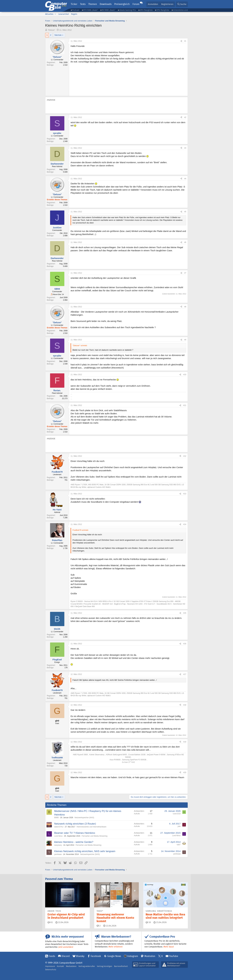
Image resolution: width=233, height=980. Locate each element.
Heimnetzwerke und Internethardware (92, 827)
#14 (185, 524)
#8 (185, 307)
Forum (136, 4)
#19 (185, 742)
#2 (185, 117)
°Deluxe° (51, 30)
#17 (185, 674)
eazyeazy (58, 845)
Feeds (52, 956)
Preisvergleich (122, 4)
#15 (185, 613)
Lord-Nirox (58, 836)
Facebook (96, 956)
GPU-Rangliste (146, 10)
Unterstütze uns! (180, 10)
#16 (185, 644)
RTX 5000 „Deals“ (91, 10)
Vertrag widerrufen (87, 966)
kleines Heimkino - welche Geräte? (74, 842)
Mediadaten (71, 966)
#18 (185, 705)
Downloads (106, 4)
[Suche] (182, 4)
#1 (185, 41)
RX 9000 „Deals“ (109, 10)
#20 (185, 772)
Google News (114, 956)
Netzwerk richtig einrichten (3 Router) (75, 824)
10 (148, 922)
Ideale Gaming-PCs (128, 10)
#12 (185, 456)
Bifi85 (56, 818)
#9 (185, 340)
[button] (55, 14)
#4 (185, 179)
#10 (185, 375)
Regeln (74, 14)
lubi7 (179, 845)
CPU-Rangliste (163, 10)
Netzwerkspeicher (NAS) (84, 818)
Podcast (76, 10)
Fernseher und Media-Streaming (95, 836)
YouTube (174, 956)
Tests (83, 4)
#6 (185, 242)
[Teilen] (181, 41)
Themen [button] (93, 4)
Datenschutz (51, 970)
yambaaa (58, 854)
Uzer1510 (177, 814)
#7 (185, 273)
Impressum (50, 966)
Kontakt (60, 966)
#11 (185, 405)
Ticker (74, 4)
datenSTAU (59, 827)
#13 (185, 494)
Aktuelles (49, 14)
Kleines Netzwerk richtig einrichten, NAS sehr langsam (85, 851)
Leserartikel (64, 14)
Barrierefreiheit (121, 966)
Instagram (133, 956)
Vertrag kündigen (105, 966)
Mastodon (150, 956)
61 (50, 922)
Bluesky (80, 956)
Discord (66, 956)
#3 (185, 148)
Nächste (58, 35)
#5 (185, 212)
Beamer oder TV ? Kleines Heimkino (75, 833)
